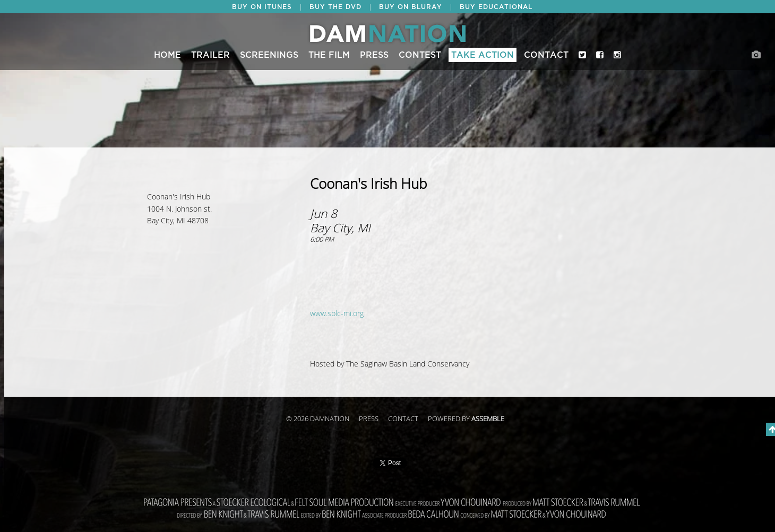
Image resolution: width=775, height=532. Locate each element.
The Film (329, 55)
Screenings (269, 55)
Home (167, 55)
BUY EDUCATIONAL (496, 7)
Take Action (483, 55)
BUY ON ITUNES (262, 7)
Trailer (210, 55)
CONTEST (420, 55)
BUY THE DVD (335, 7)
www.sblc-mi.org (337, 314)
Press (374, 55)
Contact (546, 55)
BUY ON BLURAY (411, 7)
